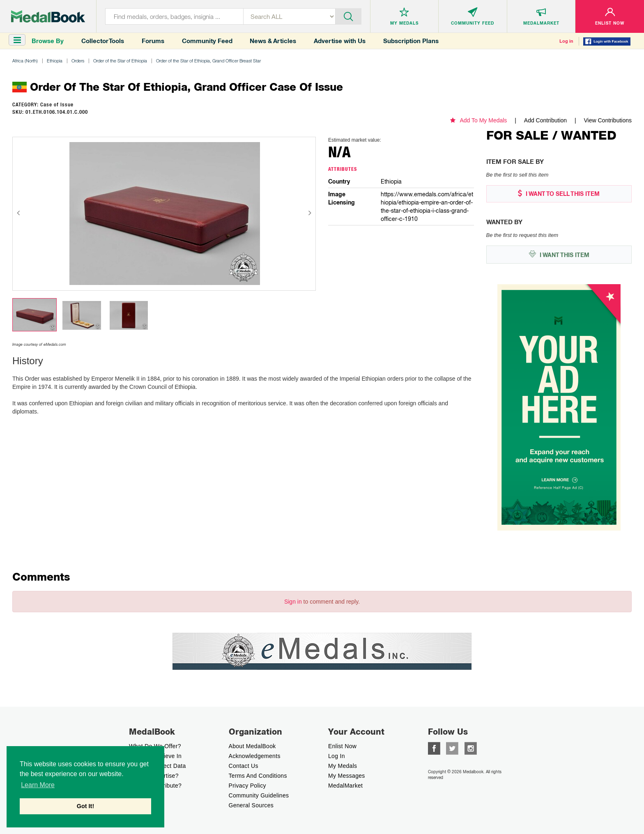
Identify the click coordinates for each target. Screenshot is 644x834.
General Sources (251, 805)
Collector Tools (103, 41)
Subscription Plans (411, 41)
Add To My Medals (478, 120)
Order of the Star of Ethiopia (120, 61)
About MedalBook (252, 746)
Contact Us (244, 766)
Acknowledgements (255, 756)
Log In (337, 756)
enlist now (342, 746)
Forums (153, 41)
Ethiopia (55, 61)
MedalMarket (345, 786)
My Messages (347, 776)
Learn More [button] (38, 785)
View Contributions (608, 120)
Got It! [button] (85, 806)
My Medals (343, 766)
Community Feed (207, 41)
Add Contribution (545, 120)
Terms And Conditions (258, 776)
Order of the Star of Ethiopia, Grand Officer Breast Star (208, 61)
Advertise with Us (340, 41)
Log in (566, 41)
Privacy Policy (247, 786)
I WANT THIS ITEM (559, 254)
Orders (78, 61)
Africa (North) (25, 61)
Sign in (293, 602)
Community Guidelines (259, 795)
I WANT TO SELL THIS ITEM (559, 194)
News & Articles (273, 41)
